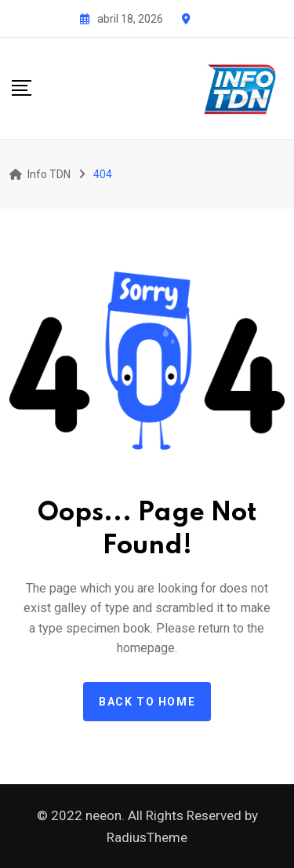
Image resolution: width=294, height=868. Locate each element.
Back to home (147, 702)
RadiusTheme (147, 837)
